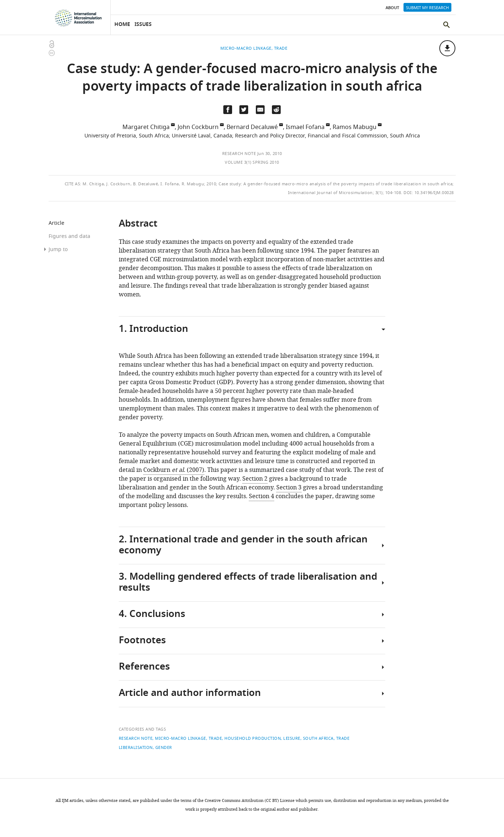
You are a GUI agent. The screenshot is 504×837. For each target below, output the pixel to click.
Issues (143, 25)
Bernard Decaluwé (252, 127)
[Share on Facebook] (228, 110)
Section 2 (255, 479)
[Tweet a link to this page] (244, 110)
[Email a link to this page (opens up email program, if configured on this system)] (260, 110)
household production (253, 738)
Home (122, 25)
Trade (215, 738)
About (392, 8)
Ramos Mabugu (355, 127)
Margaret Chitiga (146, 127)
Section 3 (289, 488)
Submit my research (427, 8)
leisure (292, 738)
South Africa (318, 738)
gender (164, 747)
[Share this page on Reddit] (276, 110)
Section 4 (262, 496)
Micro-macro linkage (181, 738)
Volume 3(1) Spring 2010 (252, 162)
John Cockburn (198, 127)
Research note (239, 154)
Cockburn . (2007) (174, 470)
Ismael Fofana (305, 127)
